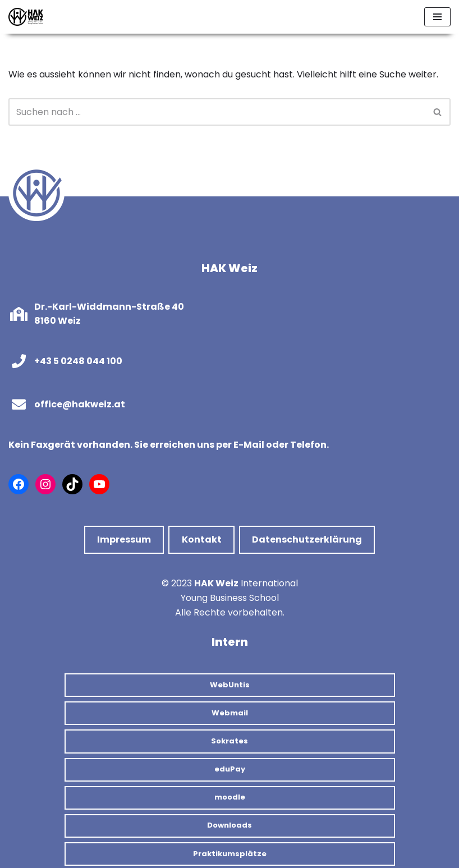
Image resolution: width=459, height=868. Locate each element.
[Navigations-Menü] (437, 17)
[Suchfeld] (217, 112)
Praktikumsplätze (230, 854)
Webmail (230, 713)
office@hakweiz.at (80, 404)
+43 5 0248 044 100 (78, 361)
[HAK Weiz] (26, 17)
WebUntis (230, 685)
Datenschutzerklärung (307, 539)
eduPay (230, 769)
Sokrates (229, 741)
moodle (230, 797)
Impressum (124, 539)
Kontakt (202, 539)
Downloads (229, 825)
